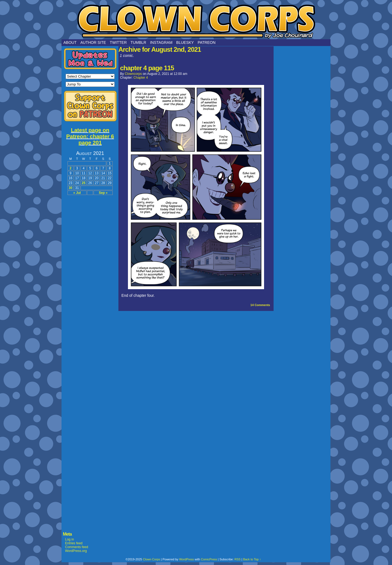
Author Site (93, 42)
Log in (70, 539)
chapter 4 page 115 (147, 68)
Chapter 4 (141, 78)
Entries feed (74, 543)
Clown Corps (196, 21)
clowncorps (133, 74)
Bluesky (185, 42)
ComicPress (209, 559)
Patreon (207, 42)
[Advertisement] (90, 280)
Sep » (103, 193)
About (70, 42)
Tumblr (139, 42)
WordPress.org (76, 551)
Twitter (118, 42)
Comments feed (77, 547)
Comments (260, 305)
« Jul (77, 193)
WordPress (186, 559)
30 (70, 188)
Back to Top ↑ (252, 559)
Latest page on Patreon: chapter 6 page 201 (90, 136)
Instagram (161, 42)
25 (83, 183)
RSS (238, 559)
